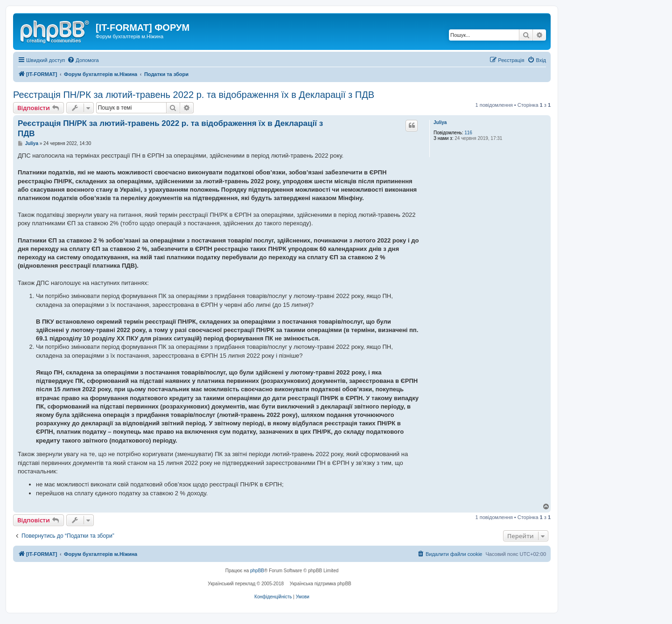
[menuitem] (83, 60)
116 (468, 133)
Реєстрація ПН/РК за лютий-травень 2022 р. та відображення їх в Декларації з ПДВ (194, 95)
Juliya (440, 122)
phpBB (257, 571)
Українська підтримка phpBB (321, 584)
